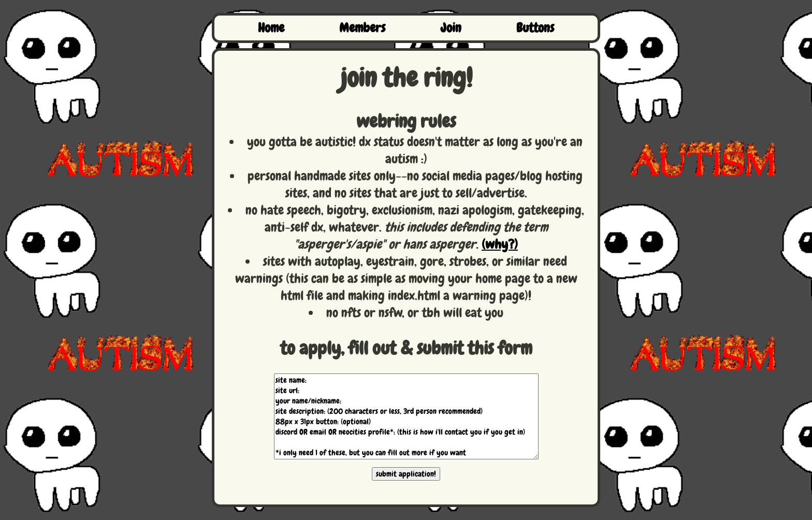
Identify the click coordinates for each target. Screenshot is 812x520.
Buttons (535, 28)
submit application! (406, 474)
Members (362, 28)
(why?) (500, 244)
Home (271, 28)
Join (451, 28)
